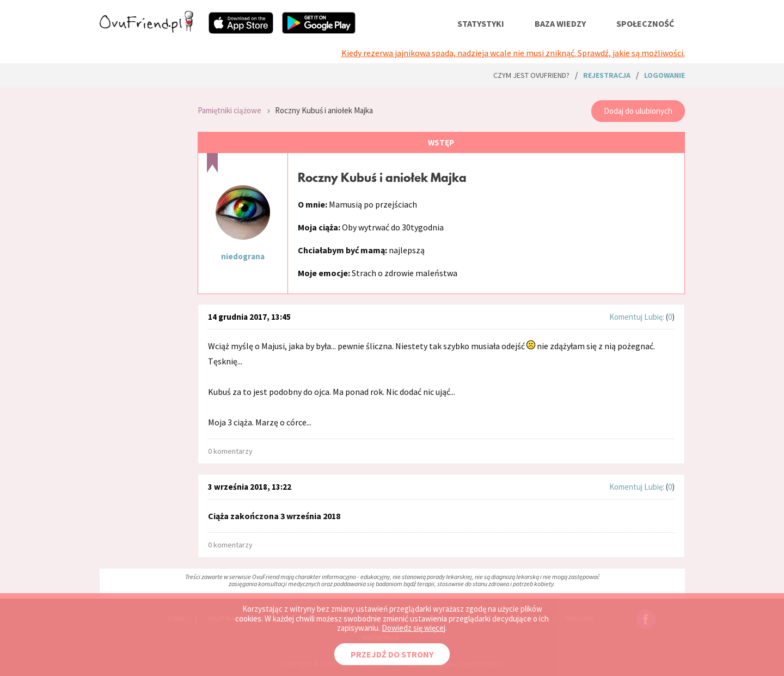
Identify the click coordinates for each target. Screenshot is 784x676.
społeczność (645, 23)
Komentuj (626, 317)
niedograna (243, 256)
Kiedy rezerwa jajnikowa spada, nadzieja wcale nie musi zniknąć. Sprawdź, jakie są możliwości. (513, 53)
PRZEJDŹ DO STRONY (392, 654)
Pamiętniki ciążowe (229, 110)
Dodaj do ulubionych (638, 111)
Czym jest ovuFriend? (531, 75)
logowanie (664, 75)
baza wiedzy (560, 23)
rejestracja (607, 75)
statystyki (481, 23)
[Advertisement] (140, 240)
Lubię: (655, 317)
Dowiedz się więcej (414, 628)
